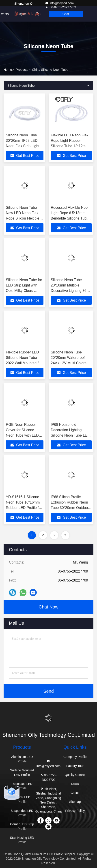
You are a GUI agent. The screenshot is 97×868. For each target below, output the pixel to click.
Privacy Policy (75, 811)
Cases (75, 793)
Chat (66, 14)
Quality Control (75, 775)
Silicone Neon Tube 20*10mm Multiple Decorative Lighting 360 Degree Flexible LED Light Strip (70, 291)
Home (8, 70)
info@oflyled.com (59, 3)
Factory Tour (75, 766)
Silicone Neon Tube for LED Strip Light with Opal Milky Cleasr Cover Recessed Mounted (24, 291)
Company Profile (75, 757)
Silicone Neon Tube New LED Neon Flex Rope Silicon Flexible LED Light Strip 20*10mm (23, 218)
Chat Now (49, 607)
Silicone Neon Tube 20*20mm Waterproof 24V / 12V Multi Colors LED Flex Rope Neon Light (69, 363)
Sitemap (75, 802)
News (75, 784)
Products (22, 70)
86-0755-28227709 (48, 777)
